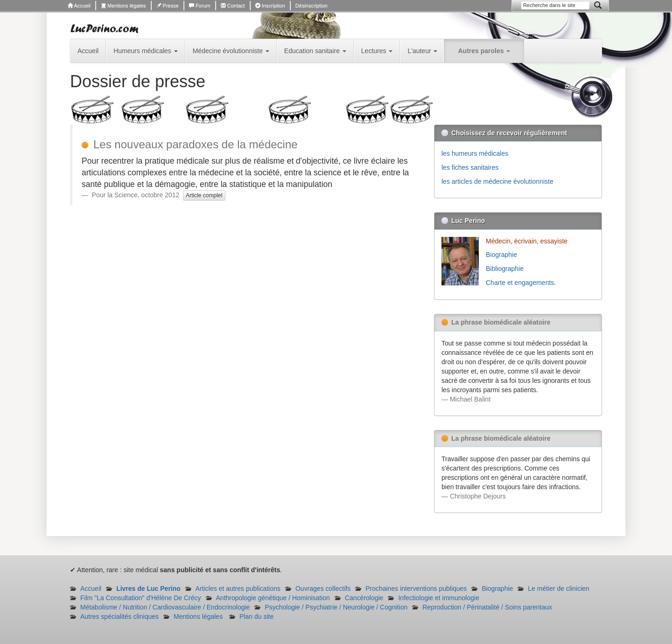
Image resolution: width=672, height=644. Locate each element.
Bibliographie (506, 269)
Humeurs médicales (146, 51)
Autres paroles (484, 51)
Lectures (377, 51)
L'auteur (422, 51)
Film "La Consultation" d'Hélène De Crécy (141, 598)
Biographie (502, 255)
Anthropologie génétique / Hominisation (273, 598)
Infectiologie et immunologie (439, 598)
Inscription (270, 6)
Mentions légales (123, 6)
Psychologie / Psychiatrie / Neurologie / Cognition (336, 607)
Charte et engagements (520, 283)
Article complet (204, 195)
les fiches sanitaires (470, 167)
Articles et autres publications (238, 589)
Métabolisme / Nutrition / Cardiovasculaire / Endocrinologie (165, 607)
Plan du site (256, 616)
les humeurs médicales (475, 153)
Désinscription (311, 6)
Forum (200, 6)
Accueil (79, 6)
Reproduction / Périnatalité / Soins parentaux (487, 607)
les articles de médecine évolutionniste (497, 181)
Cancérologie (364, 598)
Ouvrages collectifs (323, 589)
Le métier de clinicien (559, 589)
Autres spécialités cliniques (119, 616)
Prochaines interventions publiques (416, 589)
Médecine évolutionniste (231, 51)
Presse (168, 6)
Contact (233, 6)
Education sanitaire (315, 51)
